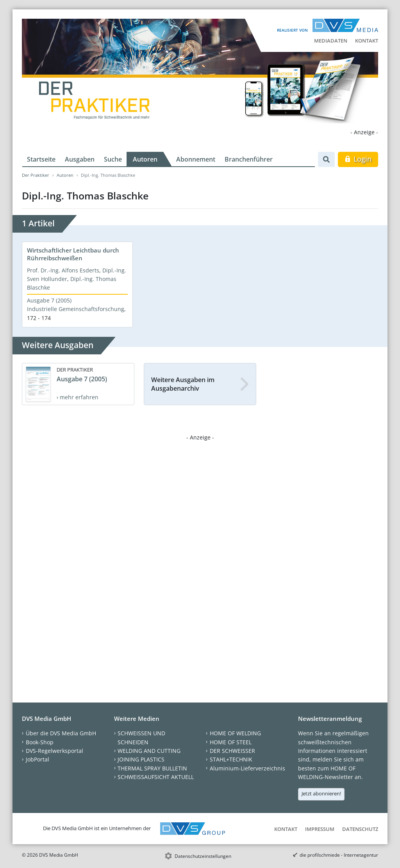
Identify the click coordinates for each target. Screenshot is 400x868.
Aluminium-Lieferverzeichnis (247, 768)
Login (358, 159)
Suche (113, 159)
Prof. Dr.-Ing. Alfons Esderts (63, 270)
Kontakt (367, 41)
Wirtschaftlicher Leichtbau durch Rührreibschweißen (73, 254)
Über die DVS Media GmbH (61, 733)
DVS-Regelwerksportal (54, 751)
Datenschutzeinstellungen (203, 856)
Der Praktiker (36, 175)
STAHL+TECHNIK (231, 759)
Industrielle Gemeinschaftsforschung (76, 309)
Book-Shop (40, 742)
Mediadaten (331, 41)
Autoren (145, 159)
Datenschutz (360, 829)
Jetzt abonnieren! (321, 793)
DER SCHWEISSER (232, 751)
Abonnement (196, 159)
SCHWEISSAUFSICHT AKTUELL (156, 777)
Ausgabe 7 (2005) (49, 300)
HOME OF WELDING (235, 733)
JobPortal (37, 759)
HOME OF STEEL (231, 742)
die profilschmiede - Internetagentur (339, 855)
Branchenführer (249, 159)
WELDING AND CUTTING (149, 751)
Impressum (320, 829)
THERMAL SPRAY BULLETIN (152, 768)
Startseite (41, 159)
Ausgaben (80, 159)
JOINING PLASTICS (141, 759)
